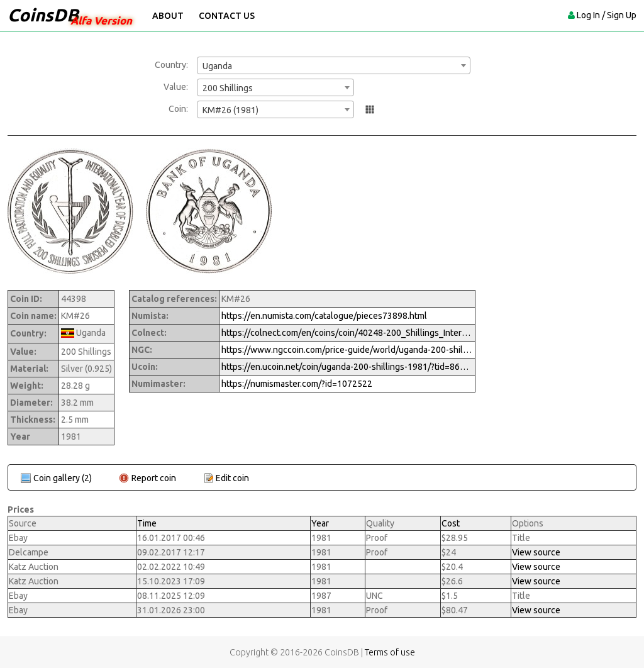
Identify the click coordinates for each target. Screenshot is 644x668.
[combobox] (334, 65)
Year (320, 523)
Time (147, 523)
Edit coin (232, 478)
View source (536, 552)
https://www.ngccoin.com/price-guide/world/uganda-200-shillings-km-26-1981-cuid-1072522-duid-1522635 (347, 350)
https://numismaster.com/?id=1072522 (297, 384)
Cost (451, 523)
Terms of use (390, 652)
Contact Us (227, 16)
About (168, 16)
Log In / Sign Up (607, 15)
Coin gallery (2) (63, 478)
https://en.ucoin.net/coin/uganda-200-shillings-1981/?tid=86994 (347, 367)
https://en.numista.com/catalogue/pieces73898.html (324, 316)
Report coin (154, 478)
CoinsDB (43, 15)
